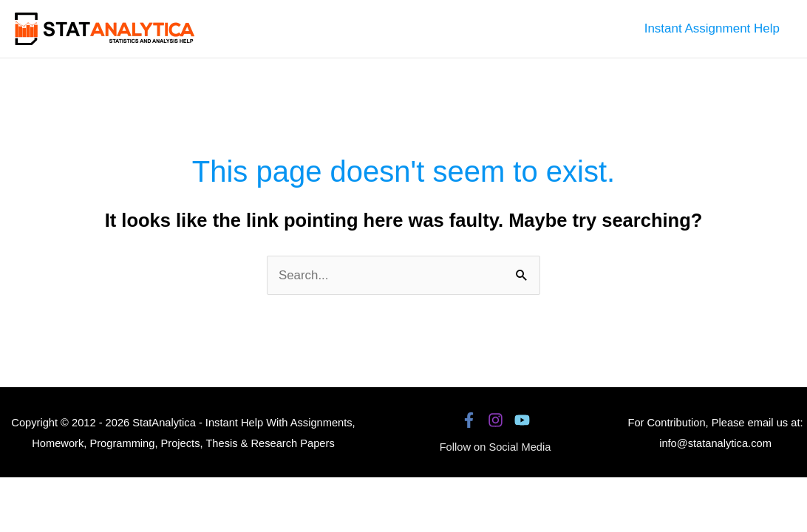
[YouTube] (522, 420)
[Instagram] (496, 420)
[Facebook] (469, 420)
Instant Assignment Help (712, 28)
